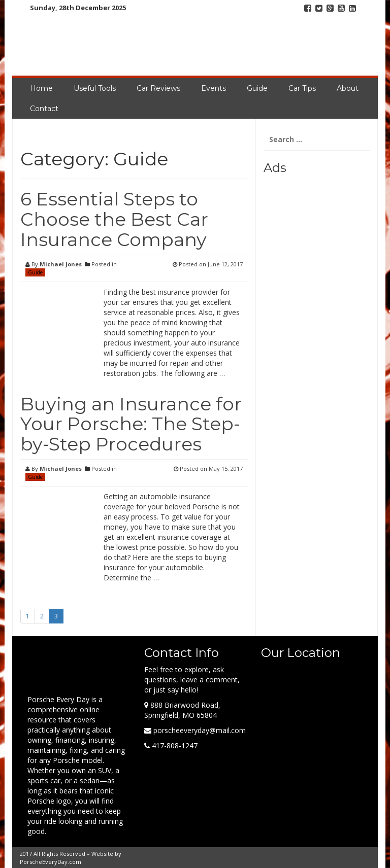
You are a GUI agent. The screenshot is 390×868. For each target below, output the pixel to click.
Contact (44, 109)
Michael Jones (61, 264)
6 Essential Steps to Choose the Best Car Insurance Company (114, 219)
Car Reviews (158, 88)
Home (41, 88)
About (348, 88)
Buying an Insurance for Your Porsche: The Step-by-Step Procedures (131, 424)
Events (214, 88)
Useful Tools (95, 88)
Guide (257, 88)
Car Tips (302, 88)
